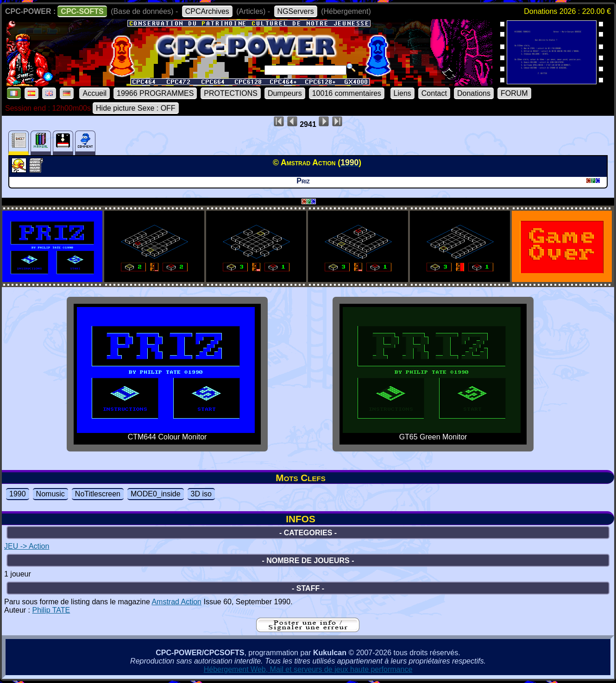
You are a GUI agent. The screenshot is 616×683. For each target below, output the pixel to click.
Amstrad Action (176, 602)
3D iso (201, 494)
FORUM (514, 93)
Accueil (94, 93)
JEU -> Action (27, 546)
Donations (474, 93)
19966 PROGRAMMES (155, 93)
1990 (18, 494)
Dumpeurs (285, 93)
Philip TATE (51, 610)
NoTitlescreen (98, 494)
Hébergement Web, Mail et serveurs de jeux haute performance (308, 669)
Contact (434, 93)
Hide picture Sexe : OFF (136, 108)
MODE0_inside (156, 494)
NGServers (296, 11)
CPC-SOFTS (82, 11)
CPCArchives (207, 11)
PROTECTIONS (231, 93)
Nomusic (50, 494)
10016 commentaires (347, 93)
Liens (402, 93)
